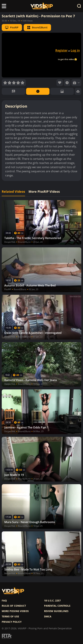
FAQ (4, 601)
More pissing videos (15, 611)
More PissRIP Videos (44, 192)
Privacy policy (12, 622)
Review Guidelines (56, 611)
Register (61, 50)
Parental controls (57, 606)
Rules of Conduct (14, 606)
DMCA (48, 616)
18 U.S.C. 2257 (52, 601)
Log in (75, 50)
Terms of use (10, 616)
